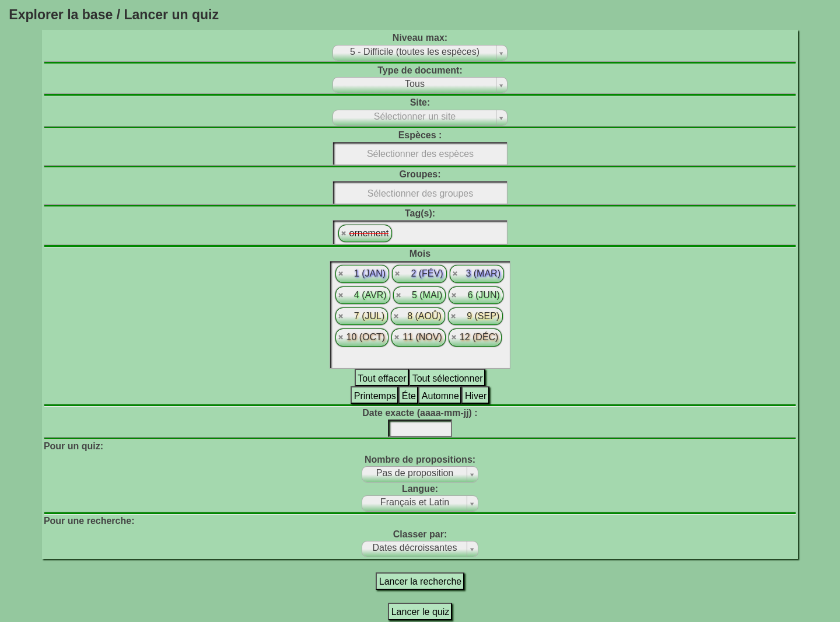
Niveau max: (420, 38)
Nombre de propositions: (420, 459)
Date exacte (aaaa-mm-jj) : (420, 413)
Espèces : (420, 135)
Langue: (420, 489)
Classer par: (420, 534)
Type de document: (420, 70)
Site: (420, 102)
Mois (420, 254)
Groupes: (420, 174)
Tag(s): (420, 213)
